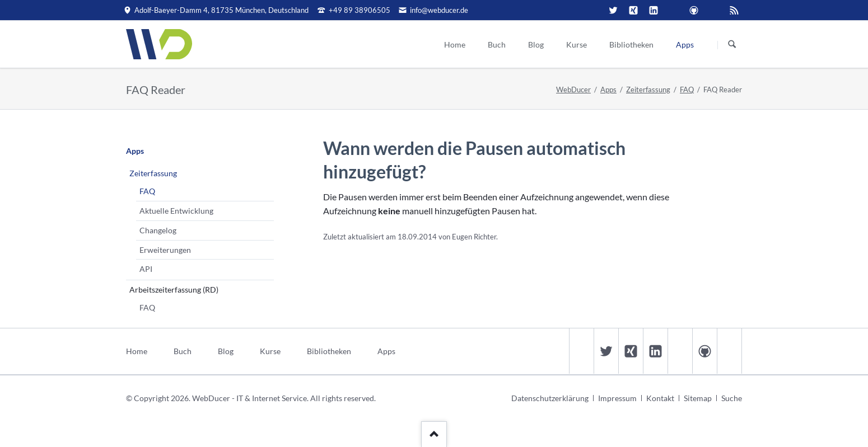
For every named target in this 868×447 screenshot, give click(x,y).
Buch (183, 351)
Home (137, 351)
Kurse (270, 351)
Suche (732, 398)
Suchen (732, 45)
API (146, 269)
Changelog (158, 230)
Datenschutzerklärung (550, 398)
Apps (608, 90)
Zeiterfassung (648, 90)
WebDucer (573, 90)
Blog (226, 351)
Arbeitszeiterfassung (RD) (174, 290)
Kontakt (660, 398)
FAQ (687, 90)
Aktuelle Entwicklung (176, 211)
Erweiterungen (165, 250)
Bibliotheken (329, 351)
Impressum (617, 398)
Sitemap (698, 398)
